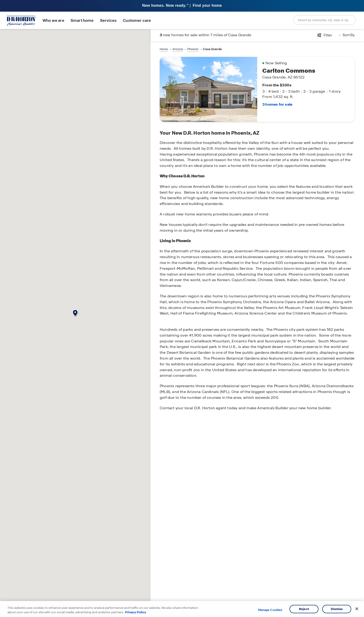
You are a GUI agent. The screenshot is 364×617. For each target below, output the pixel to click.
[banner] (182, 6)
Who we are (53, 21)
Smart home (82, 21)
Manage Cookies (270, 610)
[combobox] (324, 20)
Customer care (137, 21)
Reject (304, 609)
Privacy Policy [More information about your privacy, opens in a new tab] (136, 612)
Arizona (178, 49)
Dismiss (337, 609)
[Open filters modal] (324, 35)
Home (164, 49)
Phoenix (193, 49)
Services (108, 21)
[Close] (357, 609)
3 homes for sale (277, 104)
